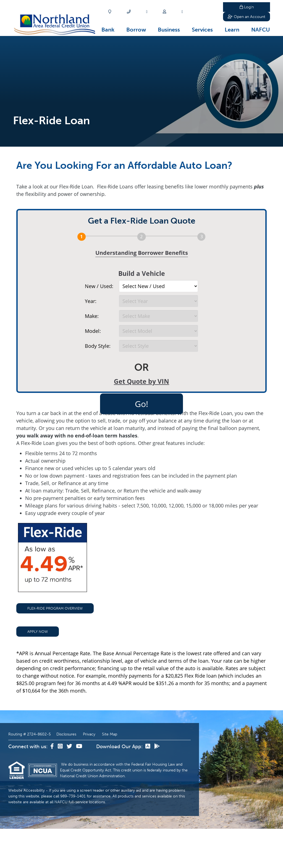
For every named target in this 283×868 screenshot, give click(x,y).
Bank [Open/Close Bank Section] (108, 30)
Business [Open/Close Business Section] (169, 30)
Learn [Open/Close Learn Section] (232, 30)
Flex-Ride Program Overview (55, 648)
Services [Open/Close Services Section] (202, 30)
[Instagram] (61, 786)
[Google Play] (157, 786)
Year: (91, 301)
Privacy (89, 774)
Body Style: (98, 346)
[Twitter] (70, 786)
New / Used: (99, 286)
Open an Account (247, 18)
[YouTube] (79, 786)
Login (247, 7)
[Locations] (110, 12)
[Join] (164, 12)
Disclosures (66, 774)
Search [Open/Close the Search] (209, 12)
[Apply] (147, 12)
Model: (93, 331)
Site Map (110, 774)
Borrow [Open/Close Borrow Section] (136, 30)
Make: (92, 316)
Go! (141, 404)
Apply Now (38, 671)
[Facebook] (53, 786)
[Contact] (129, 12)
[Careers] (182, 12)
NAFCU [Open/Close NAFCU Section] (261, 30)
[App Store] (148, 786)
